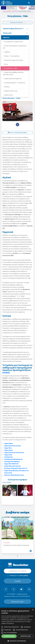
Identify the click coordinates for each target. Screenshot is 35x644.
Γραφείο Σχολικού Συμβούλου (13, 79)
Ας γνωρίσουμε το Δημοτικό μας (13, 42)
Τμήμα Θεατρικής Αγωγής (12, 466)
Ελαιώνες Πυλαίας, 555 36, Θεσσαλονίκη (17, 596)
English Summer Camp (11, 91)
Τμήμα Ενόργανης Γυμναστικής (14, 452)
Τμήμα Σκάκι (8, 455)
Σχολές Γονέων (8, 95)
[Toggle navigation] (33, 3)
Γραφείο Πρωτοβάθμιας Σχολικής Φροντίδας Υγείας (13, 73)
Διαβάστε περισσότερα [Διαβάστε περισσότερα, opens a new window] (8, 623)
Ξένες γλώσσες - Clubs (10, 68)
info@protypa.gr (22, 594)
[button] (18, 556)
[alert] (17, 626)
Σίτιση (6, 64)
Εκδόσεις (7, 87)
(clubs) (6, 372)
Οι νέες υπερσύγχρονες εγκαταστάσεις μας (15, 47)
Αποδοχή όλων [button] (9, 636)
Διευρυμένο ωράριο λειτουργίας (14, 60)
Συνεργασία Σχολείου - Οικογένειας (15, 83)
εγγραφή (17, 581)
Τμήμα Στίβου (9, 443)
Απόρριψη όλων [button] (26, 636)
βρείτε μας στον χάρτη (18, 602)
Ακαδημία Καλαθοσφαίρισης (13, 459)
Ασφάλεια (7, 52)
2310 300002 (11, 594)
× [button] (33, 610)
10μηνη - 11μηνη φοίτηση (12, 56)
